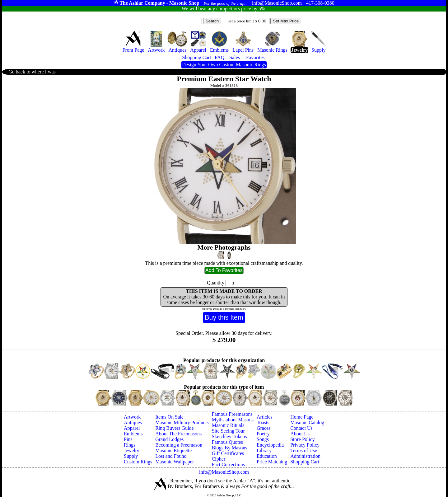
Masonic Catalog (307, 422)
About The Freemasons (178, 434)
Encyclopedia (270, 445)
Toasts (263, 422)
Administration (305, 456)
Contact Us (301, 428)
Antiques (133, 422)
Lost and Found (171, 456)
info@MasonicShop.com (224, 472)
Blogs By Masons (230, 448)
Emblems (133, 434)
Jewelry (132, 450)
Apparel (132, 428)
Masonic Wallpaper (175, 462)
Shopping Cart (305, 462)
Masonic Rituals (228, 425)
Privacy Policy (305, 445)
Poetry (263, 434)
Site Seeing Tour (228, 431)
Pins (128, 439)
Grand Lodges (169, 439)
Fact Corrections (228, 464)
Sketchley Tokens (229, 436)
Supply (131, 456)
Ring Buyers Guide (175, 428)
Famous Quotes (227, 442)
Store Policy (303, 439)
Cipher (219, 459)
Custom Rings (138, 462)
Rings (130, 445)
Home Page (302, 417)
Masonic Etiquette (173, 450)
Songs (263, 439)
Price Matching (272, 462)
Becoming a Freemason (179, 445)
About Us (300, 434)
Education (267, 456)
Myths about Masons (233, 420)
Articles (265, 417)
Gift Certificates (228, 453)
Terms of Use (304, 450)
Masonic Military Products (182, 422)
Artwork (132, 417)
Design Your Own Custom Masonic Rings (224, 65)
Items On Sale (169, 417)
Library (264, 450)
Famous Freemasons (232, 414)
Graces (264, 428)
